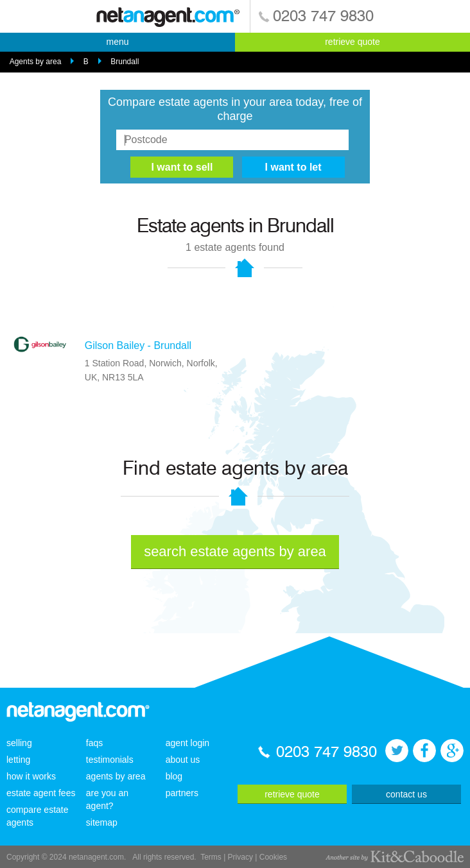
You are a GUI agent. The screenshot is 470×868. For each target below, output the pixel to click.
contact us (406, 794)
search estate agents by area (235, 551)
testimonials (110, 760)
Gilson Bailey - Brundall (138, 345)
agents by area (116, 776)
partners (182, 793)
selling (19, 743)
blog (174, 776)
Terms (211, 857)
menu (117, 42)
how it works (31, 776)
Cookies (273, 857)
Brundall (125, 62)
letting (18, 760)
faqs (94, 743)
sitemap (102, 822)
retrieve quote (352, 42)
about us (183, 760)
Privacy (240, 857)
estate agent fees (41, 793)
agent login (188, 743)
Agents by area (36, 62)
